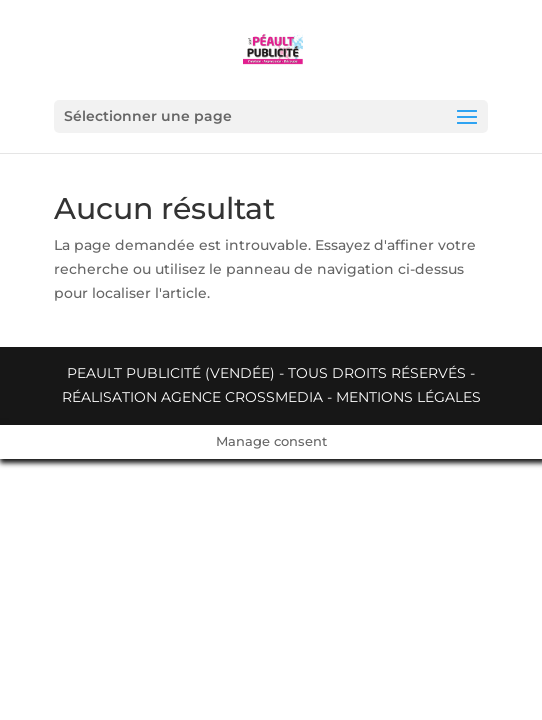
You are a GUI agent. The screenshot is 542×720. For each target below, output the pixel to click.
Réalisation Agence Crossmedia (192, 397)
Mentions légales (408, 397)
